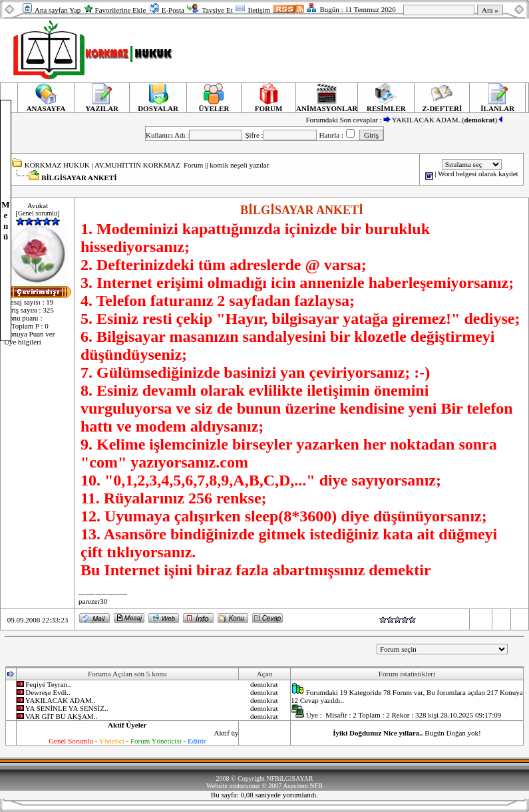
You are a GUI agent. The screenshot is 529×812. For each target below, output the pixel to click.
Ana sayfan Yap (58, 10)
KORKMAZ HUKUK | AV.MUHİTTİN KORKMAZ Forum (114, 165)
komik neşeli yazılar (239, 165)
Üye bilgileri (23, 342)
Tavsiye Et (217, 10)
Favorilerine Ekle (121, 10)
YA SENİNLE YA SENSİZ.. (67, 708)
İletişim (259, 10)
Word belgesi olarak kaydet (478, 174)
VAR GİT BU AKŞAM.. (61, 716)
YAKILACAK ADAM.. (60, 700)
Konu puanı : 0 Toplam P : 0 (26, 322)
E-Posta (173, 10)
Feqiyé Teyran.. (48, 684)
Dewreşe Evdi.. (48, 692)
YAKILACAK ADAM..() (453, 120)
